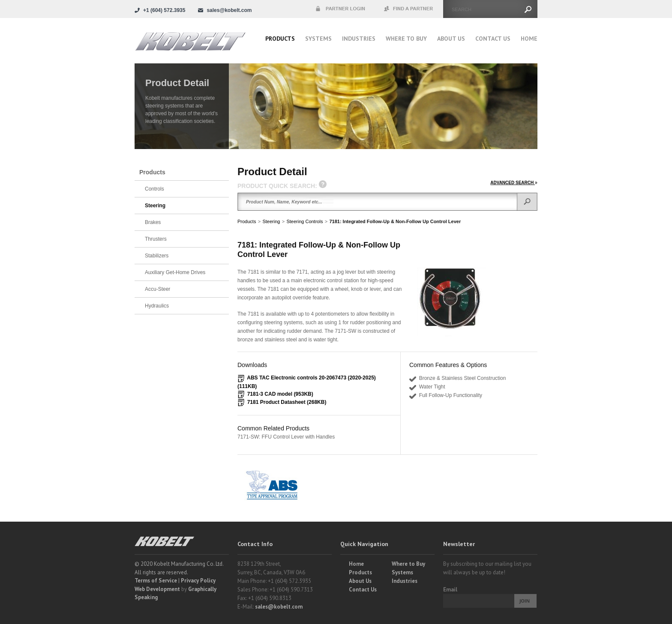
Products (280, 39)
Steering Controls (304, 221)
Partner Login (340, 9)
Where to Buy (408, 564)
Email (450, 590)
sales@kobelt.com (279, 607)
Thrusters (156, 239)
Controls (154, 189)
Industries (359, 39)
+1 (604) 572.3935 (164, 10)
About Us (451, 39)
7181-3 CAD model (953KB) (280, 394)
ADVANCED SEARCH (514, 183)
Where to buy (406, 39)
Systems (318, 39)
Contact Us (493, 39)
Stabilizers (157, 256)
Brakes (153, 222)
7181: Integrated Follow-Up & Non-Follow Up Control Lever (395, 221)
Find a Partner (409, 9)
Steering (271, 221)
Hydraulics (157, 306)
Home (529, 39)
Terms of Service (156, 581)
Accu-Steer (157, 289)
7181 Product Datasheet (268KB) (287, 402)
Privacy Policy (198, 581)
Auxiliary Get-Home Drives (175, 272)
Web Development (157, 589)
